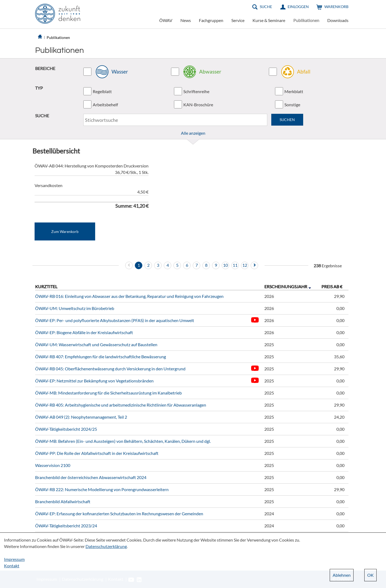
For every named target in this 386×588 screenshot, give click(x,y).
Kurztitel (46, 286)
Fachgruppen (211, 20)
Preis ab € (332, 286)
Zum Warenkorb (65, 231)
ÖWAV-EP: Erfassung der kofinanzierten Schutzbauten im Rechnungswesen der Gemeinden (119, 514)
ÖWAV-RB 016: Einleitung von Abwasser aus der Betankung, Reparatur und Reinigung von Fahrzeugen (129, 296)
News (186, 20)
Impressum (14, 559)
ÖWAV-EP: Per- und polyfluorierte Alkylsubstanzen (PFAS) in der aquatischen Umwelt (115, 320)
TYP (39, 88)
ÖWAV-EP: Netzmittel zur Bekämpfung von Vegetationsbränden (94, 381)
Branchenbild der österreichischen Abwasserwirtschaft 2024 (91, 477)
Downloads (338, 20)
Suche (266, 7)
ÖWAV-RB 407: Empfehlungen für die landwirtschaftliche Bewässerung (101, 357)
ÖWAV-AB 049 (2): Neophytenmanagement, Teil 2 (81, 417)
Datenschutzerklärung (106, 546)
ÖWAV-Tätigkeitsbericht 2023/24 (66, 526)
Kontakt (12, 566)
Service (238, 20)
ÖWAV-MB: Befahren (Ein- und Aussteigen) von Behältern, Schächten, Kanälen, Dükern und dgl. (123, 441)
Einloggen (298, 7)
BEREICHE (45, 68)
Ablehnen (342, 575)
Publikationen (306, 20)
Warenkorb (336, 7)
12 (245, 265)
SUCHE (42, 116)
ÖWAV (166, 20)
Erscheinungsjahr (286, 286)
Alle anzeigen (193, 133)
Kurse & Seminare (269, 20)
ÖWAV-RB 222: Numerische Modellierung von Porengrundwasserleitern (102, 489)
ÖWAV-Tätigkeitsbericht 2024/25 (66, 429)
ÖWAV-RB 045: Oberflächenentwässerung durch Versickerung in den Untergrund (110, 369)
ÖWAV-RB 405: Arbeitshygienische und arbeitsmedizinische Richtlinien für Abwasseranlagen (121, 405)
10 (225, 265)
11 (235, 265)
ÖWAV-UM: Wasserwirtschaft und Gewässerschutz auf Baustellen (96, 344)
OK (370, 575)
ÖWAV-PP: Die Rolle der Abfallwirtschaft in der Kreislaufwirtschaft (97, 453)
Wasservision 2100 (53, 465)
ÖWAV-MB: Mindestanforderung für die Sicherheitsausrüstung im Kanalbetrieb (108, 393)
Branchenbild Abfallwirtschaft (63, 501)
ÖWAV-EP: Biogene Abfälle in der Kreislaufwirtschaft (84, 332)
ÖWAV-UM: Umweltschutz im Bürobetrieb (75, 308)
